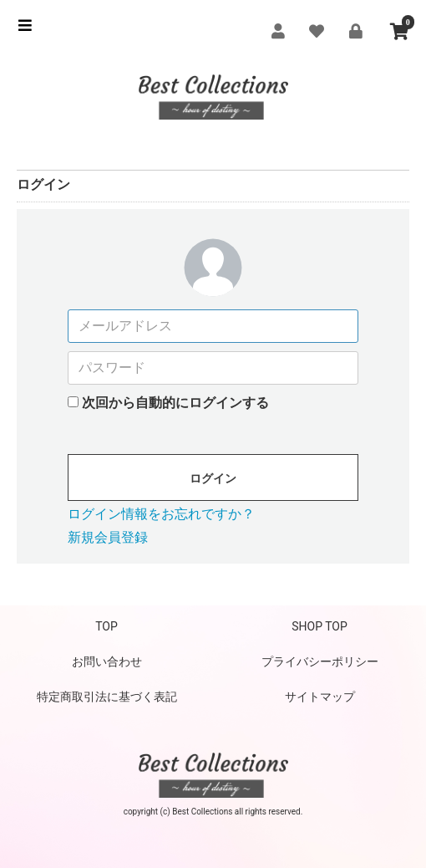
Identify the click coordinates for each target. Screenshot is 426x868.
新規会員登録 (108, 537)
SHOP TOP (319, 626)
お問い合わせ (107, 661)
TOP (106, 626)
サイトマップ (320, 697)
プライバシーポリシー (320, 661)
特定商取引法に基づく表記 (107, 697)
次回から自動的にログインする (175, 403)
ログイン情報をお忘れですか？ (161, 514)
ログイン (213, 478)
